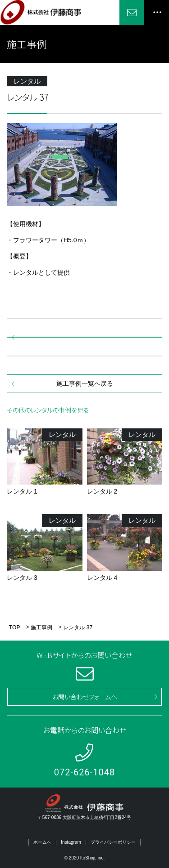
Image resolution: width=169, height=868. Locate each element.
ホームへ (42, 842)
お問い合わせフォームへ (85, 697)
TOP (14, 628)
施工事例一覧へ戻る (85, 383)
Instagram (71, 842)
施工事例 (41, 628)
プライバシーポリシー (113, 842)
